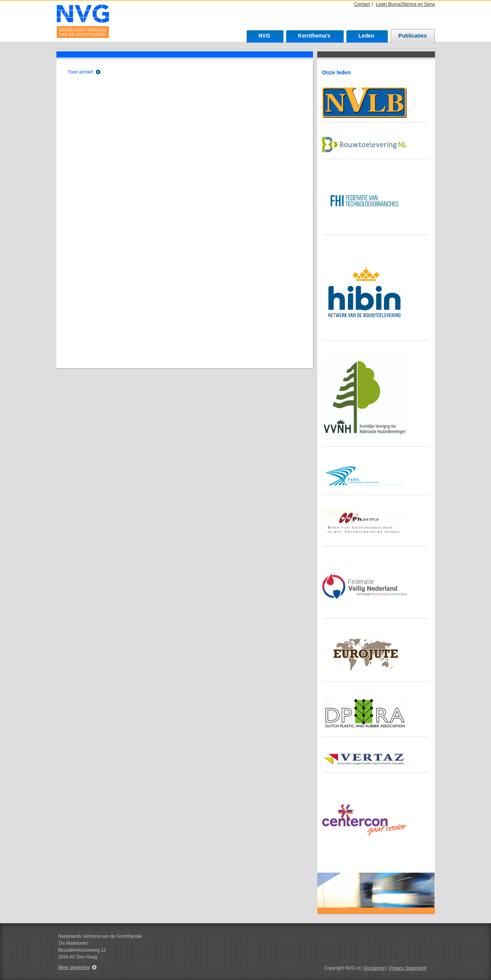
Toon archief (80, 72)
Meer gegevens (74, 967)
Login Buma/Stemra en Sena (405, 4)
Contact (362, 4)
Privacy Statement (408, 968)
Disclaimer (374, 968)
